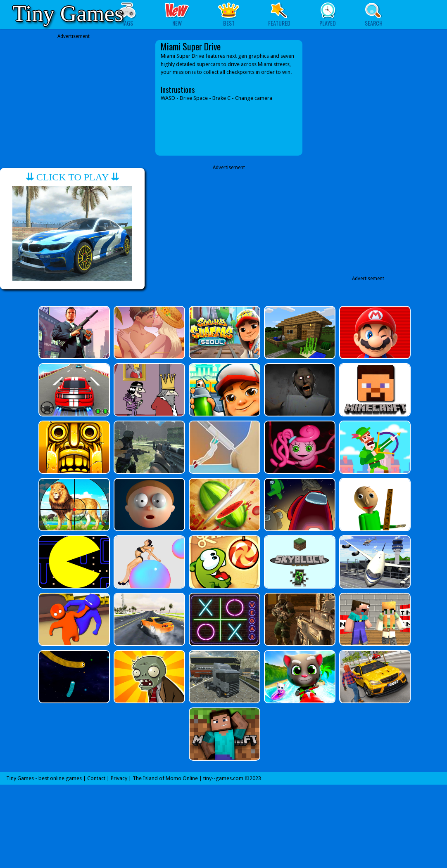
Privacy (119, 778)
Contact (96, 778)
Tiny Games (68, 13)
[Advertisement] (74, 98)
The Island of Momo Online (165, 778)
